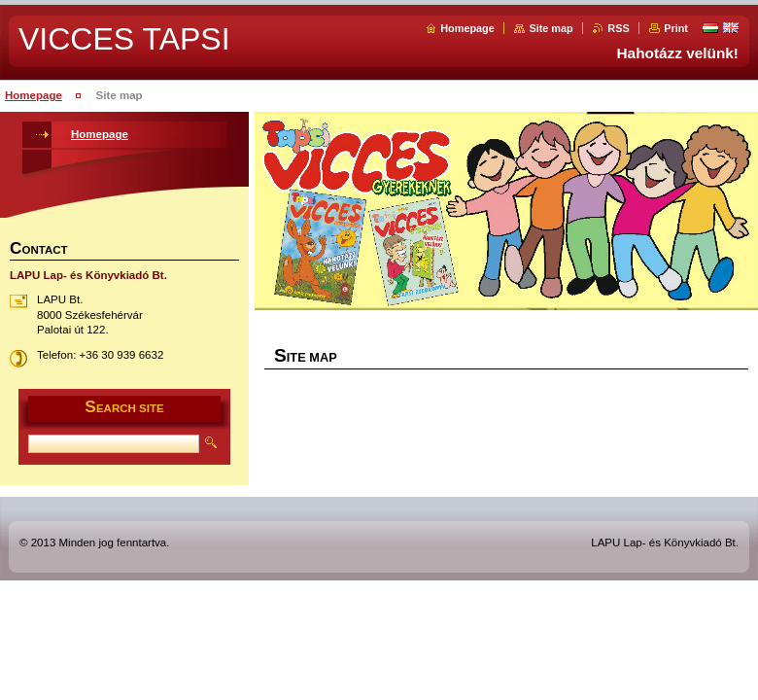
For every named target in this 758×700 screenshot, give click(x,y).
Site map (551, 28)
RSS (618, 28)
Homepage (467, 28)
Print (676, 28)
